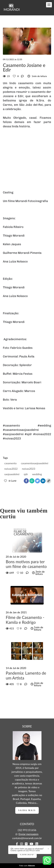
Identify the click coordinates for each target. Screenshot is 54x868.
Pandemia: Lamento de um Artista (26, 676)
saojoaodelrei (12, 474)
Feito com (27, 866)
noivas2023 (29, 469)
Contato (27, 854)
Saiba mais (27, 810)
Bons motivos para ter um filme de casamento (26, 564)
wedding (37, 474)
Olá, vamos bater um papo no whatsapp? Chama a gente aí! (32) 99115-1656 (27, 850)
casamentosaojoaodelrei (35, 463)
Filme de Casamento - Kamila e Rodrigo (25, 620)
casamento (10, 463)
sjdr (26, 474)
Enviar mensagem (29, 834)
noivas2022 (11, 469)
